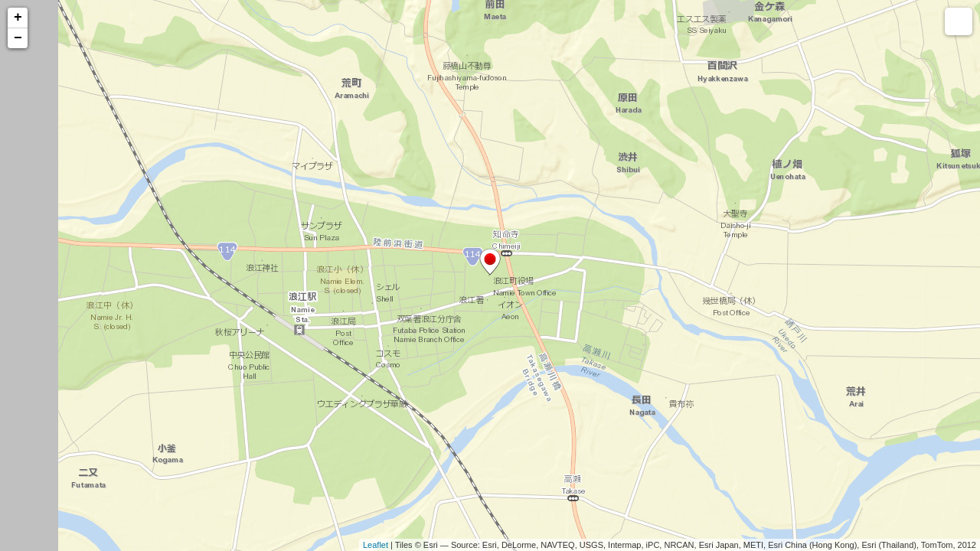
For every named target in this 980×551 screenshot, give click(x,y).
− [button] (18, 38)
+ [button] (18, 18)
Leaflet (376, 545)
